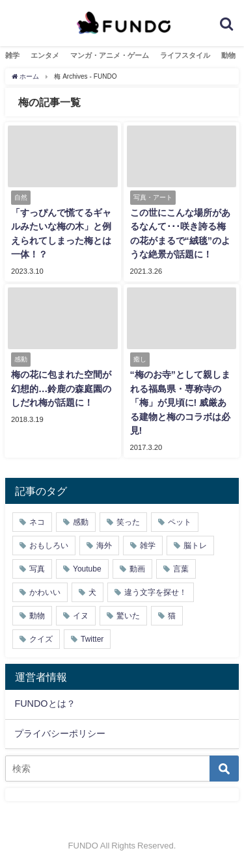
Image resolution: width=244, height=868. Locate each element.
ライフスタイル (185, 55)
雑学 (12, 55)
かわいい (45, 592)
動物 (228, 55)
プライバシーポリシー (60, 733)
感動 (81, 522)
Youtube (87, 569)
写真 (37, 569)
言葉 (181, 569)
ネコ (37, 522)
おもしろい (49, 546)
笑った (128, 522)
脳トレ (195, 546)
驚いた (128, 616)
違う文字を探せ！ (156, 592)
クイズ (41, 639)
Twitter (92, 639)
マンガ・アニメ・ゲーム (110, 55)
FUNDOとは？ (45, 704)
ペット (180, 522)
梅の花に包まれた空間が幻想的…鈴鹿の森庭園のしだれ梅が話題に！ (61, 388)
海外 (104, 546)
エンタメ (45, 55)
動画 (137, 569)
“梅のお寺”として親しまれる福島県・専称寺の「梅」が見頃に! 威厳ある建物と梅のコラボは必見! (180, 402)
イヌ (81, 616)
